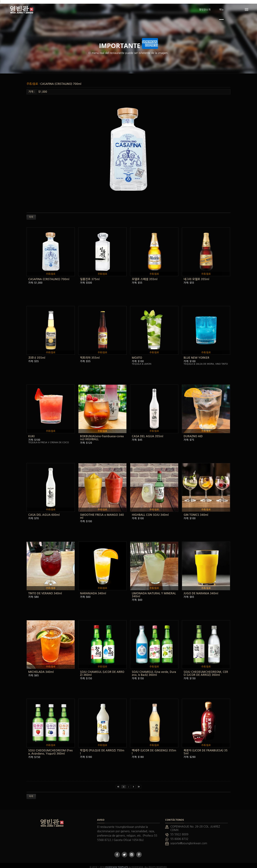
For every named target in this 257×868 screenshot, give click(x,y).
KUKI (31, 433)
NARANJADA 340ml (93, 590)
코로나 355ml (37, 354)
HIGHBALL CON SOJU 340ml (150, 511)
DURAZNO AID (193, 433)
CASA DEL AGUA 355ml (148, 433)
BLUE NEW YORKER (196, 354)
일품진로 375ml (90, 276)
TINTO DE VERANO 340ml (45, 590)
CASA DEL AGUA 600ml (44, 511)
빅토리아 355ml (90, 354)
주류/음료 (33, 80)
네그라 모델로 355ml (196, 276)
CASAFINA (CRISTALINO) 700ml (61, 80)
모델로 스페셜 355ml (145, 276)
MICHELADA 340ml (41, 668)
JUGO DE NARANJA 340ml (201, 590)
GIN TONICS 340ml (196, 511)
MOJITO (137, 354)
